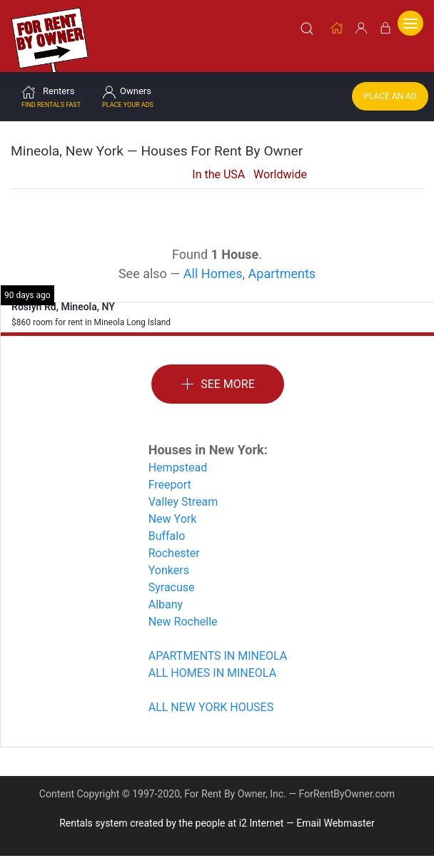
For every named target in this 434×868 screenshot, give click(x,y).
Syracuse (172, 570)
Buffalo (167, 518)
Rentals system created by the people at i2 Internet (171, 805)
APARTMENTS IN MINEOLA (218, 638)
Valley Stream (183, 484)
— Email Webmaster (330, 805)
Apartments (282, 256)
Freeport (170, 467)
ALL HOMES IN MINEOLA (212, 655)
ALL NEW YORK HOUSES (211, 689)
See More (218, 367)
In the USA (218, 157)
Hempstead (178, 450)
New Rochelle (183, 604)
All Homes (213, 256)
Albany (166, 587)
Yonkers (169, 552)
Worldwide (280, 157)
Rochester (174, 535)
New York (173, 501)
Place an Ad (390, 78)
